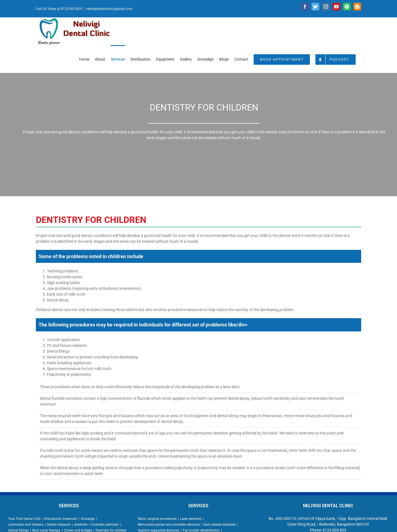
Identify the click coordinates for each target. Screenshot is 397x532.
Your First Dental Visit (24, 519)
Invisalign (88, 519)
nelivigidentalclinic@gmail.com (109, 9)
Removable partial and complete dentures (169, 525)
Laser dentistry (191, 519)
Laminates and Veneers (26, 525)
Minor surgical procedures (157, 519)
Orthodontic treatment (61, 519)
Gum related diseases (219, 525)
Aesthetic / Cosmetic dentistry (96, 525)
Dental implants (59, 525)
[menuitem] (84, 59)
